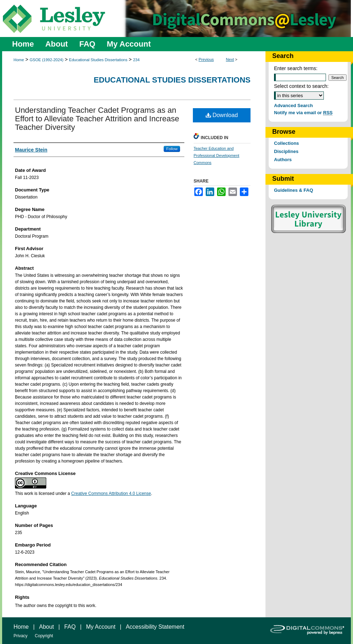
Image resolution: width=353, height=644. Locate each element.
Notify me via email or (303, 113)
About (47, 627)
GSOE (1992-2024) (46, 60)
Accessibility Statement (155, 627)
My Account (101, 627)
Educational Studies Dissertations (98, 60)
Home (19, 60)
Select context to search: (301, 86)
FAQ (70, 627)
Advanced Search (293, 105)
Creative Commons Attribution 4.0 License (111, 493)
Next (230, 59)
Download (222, 115)
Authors (283, 160)
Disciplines (286, 151)
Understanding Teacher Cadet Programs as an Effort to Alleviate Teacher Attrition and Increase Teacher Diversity (97, 119)
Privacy (20, 636)
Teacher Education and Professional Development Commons (216, 155)
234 (136, 60)
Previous (206, 59)
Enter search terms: (296, 68)
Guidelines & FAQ (294, 190)
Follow (172, 149)
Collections (286, 143)
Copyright (44, 636)
